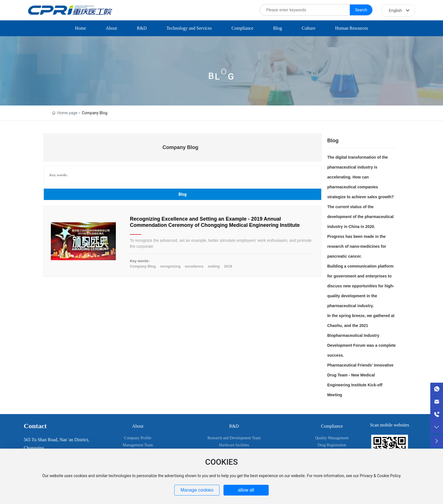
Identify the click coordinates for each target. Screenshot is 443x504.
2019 (228, 266)
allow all (246, 490)
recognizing (170, 266)
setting (214, 266)
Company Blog (143, 266)
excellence (194, 266)
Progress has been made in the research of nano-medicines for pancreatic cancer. (357, 246)
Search (361, 10)
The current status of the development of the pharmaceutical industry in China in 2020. (360, 217)
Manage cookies (197, 490)
